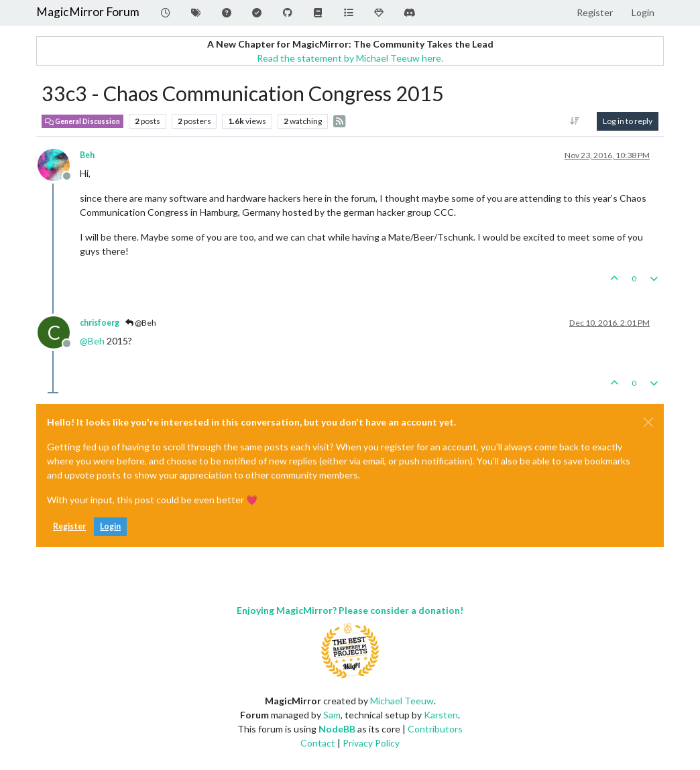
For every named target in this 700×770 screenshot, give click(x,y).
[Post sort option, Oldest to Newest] (575, 121)
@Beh (141, 323)
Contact (318, 743)
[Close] (648, 422)
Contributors (435, 729)
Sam (332, 715)
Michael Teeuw (402, 701)
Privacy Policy (371, 743)
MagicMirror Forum (88, 12)
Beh (87, 155)
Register (69, 526)
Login (110, 526)
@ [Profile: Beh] (92, 341)
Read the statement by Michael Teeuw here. (350, 58)
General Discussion (82, 121)
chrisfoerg (100, 323)
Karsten (441, 715)
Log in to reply (628, 121)
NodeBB (337, 729)
